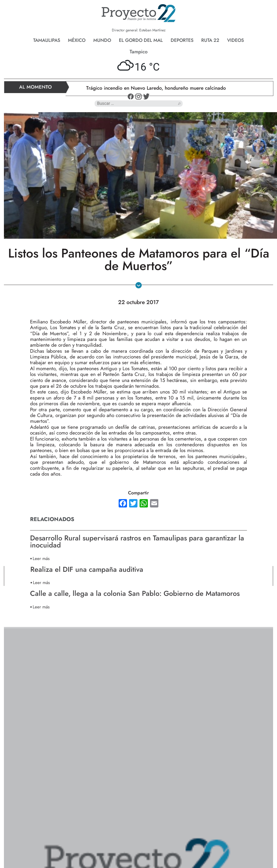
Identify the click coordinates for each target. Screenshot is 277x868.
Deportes (182, 40)
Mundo (102, 40)
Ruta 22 (210, 40)
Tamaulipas (47, 40)
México (77, 40)
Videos (235, 40)
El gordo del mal (141, 40)
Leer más (41, 558)
